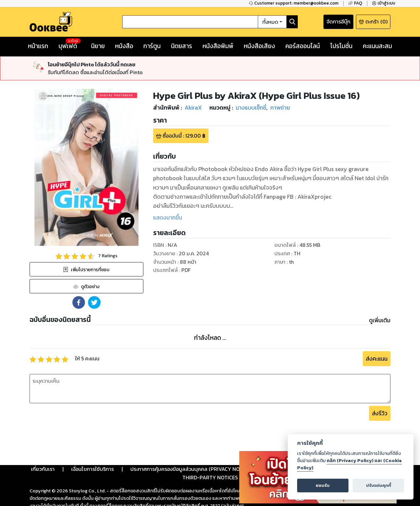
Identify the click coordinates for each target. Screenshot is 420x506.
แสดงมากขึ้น (168, 218)
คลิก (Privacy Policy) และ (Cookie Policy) (349, 464)
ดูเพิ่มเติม (380, 320)
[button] (79, 302)
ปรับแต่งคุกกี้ (379, 485)
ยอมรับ (323, 485)
